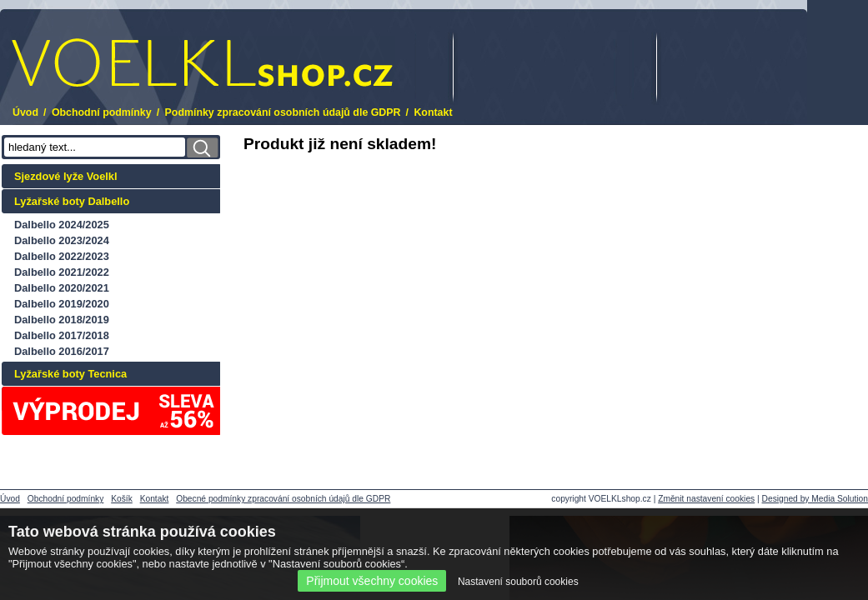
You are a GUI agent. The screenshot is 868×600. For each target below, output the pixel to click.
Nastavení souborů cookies (518, 582)
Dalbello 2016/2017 (62, 351)
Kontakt (433, 112)
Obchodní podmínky (102, 112)
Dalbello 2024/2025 (62, 225)
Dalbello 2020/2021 (62, 288)
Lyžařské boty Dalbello (72, 201)
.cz (202, 63)
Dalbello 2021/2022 (62, 272)
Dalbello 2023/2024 (62, 240)
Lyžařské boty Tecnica (70, 374)
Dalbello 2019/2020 (62, 304)
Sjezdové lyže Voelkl (66, 176)
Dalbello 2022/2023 (62, 256)
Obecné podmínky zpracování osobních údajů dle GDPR (283, 499)
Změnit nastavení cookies (706, 499)
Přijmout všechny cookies (372, 581)
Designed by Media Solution (815, 499)
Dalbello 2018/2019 (62, 320)
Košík (122, 499)
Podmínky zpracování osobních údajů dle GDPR (283, 112)
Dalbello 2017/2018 (62, 335)
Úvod (25, 112)
